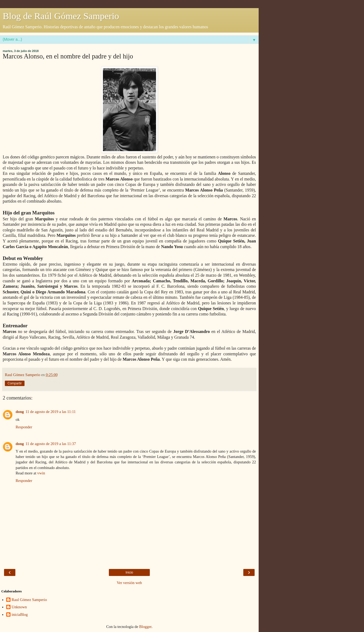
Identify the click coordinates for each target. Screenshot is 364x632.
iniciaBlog (20, 614)
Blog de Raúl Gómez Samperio (61, 16)
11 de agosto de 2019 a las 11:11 (51, 412)
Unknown (19, 607)
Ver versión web (129, 583)
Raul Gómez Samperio (29, 600)
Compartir (15, 383)
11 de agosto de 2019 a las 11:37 (51, 444)
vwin (41, 473)
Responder (24, 427)
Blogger (145, 627)
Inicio (129, 572)
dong (20, 412)
